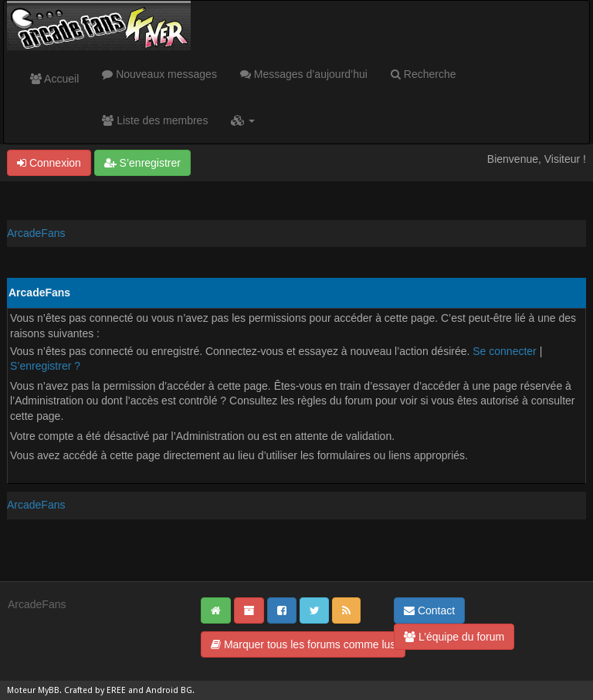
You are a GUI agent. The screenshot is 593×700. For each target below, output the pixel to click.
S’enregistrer (142, 163)
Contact (429, 610)
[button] (243, 120)
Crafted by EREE (95, 690)
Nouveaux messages (159, 74)
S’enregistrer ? (45, 366)
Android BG (169, 690)
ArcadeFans (36, 233)
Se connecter (505, 351)
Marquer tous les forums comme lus (303, 644)
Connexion (49, 163)
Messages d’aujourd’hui (304, 74)
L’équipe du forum (454, 637)
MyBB (49, 690)
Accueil (54, 79)
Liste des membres (155, 120)
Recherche (424, 74)
